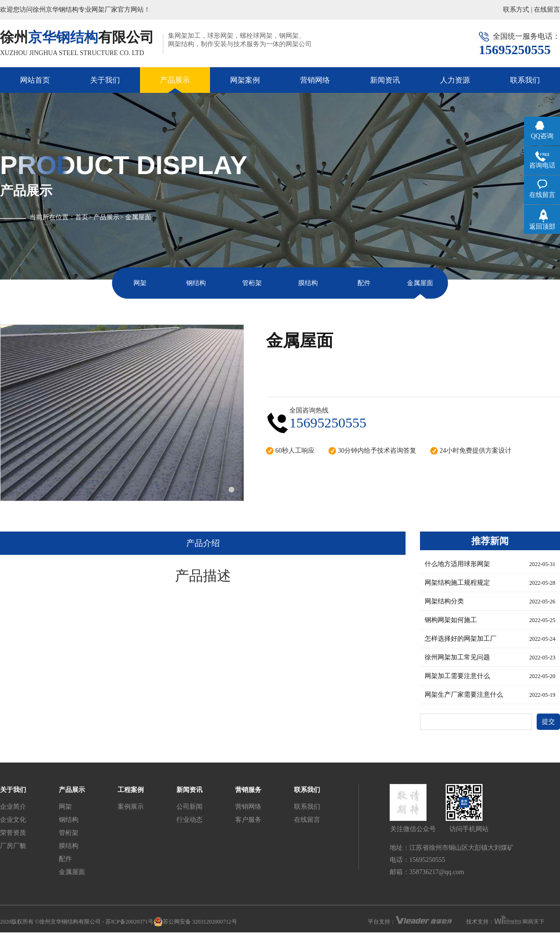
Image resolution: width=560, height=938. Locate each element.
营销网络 (315, 80)
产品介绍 (203, 543)
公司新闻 (189, 807)
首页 (82, 217)
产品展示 (175, 80)
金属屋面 (420, 283)
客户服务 (248, 820)
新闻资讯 (385, 80)
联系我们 (525, 80)
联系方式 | (518, 10)
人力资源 (455, 80)
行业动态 (189, 820)
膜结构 (308, 283)
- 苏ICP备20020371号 (128, 922)
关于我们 (105, 80)
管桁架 (252, 283)
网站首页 (35, 80)
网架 (140, 283)
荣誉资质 (13, 833)
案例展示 (131, 807)
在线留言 (547, 10)
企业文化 (13, 820)
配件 (364, 283)
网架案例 (245, 80)
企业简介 (13, 807)
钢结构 (196, 283)
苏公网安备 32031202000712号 (195, 922)
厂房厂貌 (13, 846)
